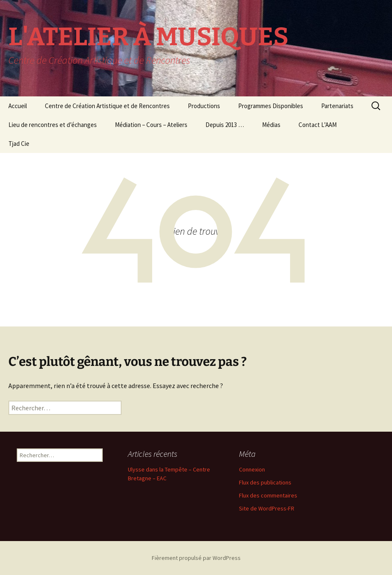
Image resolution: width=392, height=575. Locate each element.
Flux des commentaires (268, 495)
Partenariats (337, 106)
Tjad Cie (19, 144)
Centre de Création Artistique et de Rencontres (107, 106)
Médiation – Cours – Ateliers (151, 125)
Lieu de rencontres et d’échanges (53, 125)
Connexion (252, 469)
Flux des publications (265, 482)
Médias (271, 125)
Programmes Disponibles (271, 106)
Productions (204, 106)
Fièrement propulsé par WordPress (196, 558)
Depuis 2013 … (225, 125)
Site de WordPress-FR (267, 508)
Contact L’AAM (318, 125)
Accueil (18, 106)
